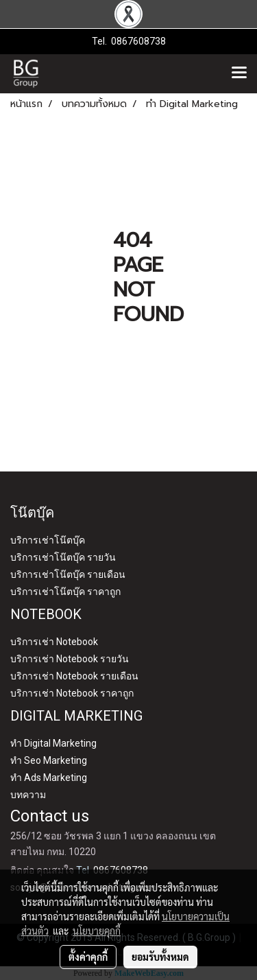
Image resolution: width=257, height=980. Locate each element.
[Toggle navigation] (239, 73)
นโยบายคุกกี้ (97, 931)
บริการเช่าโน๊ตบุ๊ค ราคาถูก (65, 592)
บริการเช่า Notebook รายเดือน (74, 676)
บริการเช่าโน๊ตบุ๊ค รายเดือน (68, 574)
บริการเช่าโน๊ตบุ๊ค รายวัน (63, 557)
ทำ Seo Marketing (49, 760)
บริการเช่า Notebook (54, 642)
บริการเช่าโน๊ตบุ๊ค (48, 540)
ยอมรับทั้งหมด (160, 957)
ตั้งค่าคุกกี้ (88, 957)
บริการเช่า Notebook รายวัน (70, 659)
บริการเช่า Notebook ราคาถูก (72, 693)
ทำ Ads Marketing (49, 778)
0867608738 (138, 41)
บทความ (28, 795)
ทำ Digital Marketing (53, 743)
